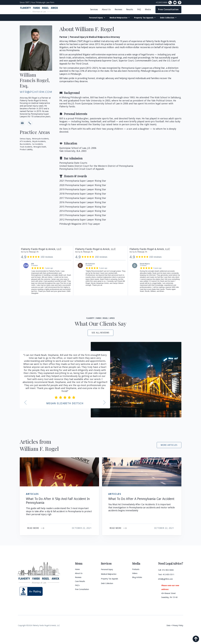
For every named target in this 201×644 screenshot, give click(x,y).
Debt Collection (167, 18)
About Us (106, 9)
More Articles (169, 445)
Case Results (80, 581)
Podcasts (136, 569)
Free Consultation (168, 9)
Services (94, 9)
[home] (39, 10)
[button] (106, 10)
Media (148, 9)
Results (130, 9)
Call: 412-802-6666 (166, 570)
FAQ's (77, 585)
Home (77, 569)
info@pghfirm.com (165, 579)
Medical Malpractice (119, 18)
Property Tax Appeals (144, 18)
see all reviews (101, 333)
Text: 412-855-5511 (166, 574)
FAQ (139, 9)
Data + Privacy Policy (175, 625)
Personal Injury (96, 18)
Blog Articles (137, 577)
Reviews (118, 9)
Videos (135, 573)
